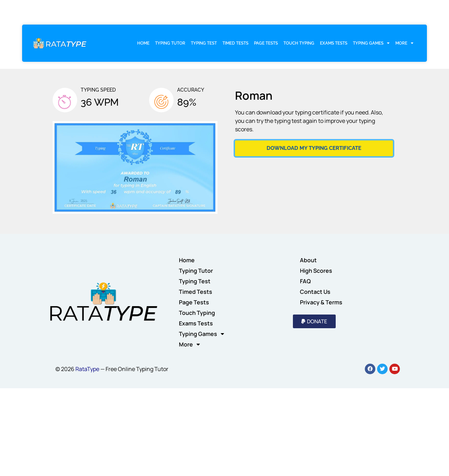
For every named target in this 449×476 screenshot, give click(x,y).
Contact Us (315, 292)
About (308, 260)
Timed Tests (235, 43)
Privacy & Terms (321, 302)
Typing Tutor (170, 43)
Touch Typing (299, 43)
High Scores (316, 271)
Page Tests (266, 43)
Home (143, 43)
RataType (87, 369)
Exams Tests (334, 43)
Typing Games (371, 43)
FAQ (305, 281)
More (404, 43)
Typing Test (204, 43)
